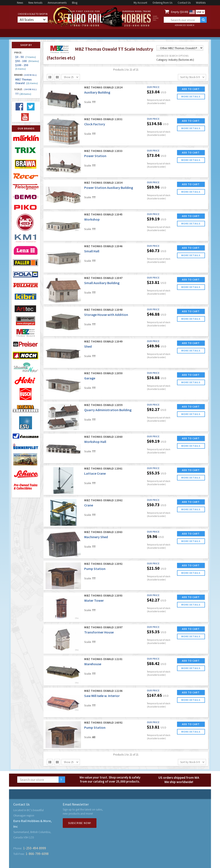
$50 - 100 (27, 61)
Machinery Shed (96, 537)
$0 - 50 (26, 57)
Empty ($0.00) (180, 12)
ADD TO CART (191, 89)
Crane (89, 505)
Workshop (92, 219)
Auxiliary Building (97, 92)
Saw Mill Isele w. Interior (102, 696)
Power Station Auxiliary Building (109, 188)
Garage (90, 378)
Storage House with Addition (106, 315)
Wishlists (201, 3)
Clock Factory (95, 124)
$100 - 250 (22, 67)
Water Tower (94, 600)
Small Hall (92, 251)
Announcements (57, 3)
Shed (88, 346)
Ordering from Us (162, 3)
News (20, 3)
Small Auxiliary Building (102, 283)
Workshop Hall (95, 442)
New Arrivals (35, 3)
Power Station (95, 156)
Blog (75, 3)
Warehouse (93, 664)
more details (191, 96)
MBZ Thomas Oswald (27, 81)
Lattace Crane (95, 473)
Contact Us (184, 3)
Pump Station (95, 569)
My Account (140, 3)
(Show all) (31, 75)
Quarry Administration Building (108, 410)
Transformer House (99, 632)
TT (23, 94)
